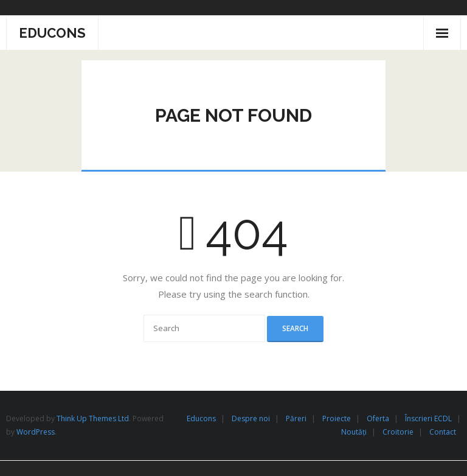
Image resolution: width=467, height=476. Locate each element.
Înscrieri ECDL (428, 418)
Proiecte (337, 418)
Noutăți (354, 432)
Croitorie (398, 432)
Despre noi (251, 418)
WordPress (36, 432)
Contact (443, 432)
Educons (201, 418)
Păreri (296, 418)
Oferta (378, 418)
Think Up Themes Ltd (93, 418)
